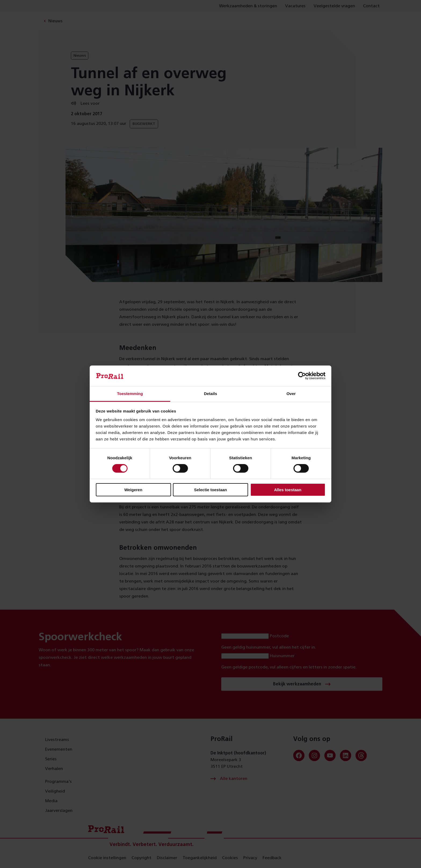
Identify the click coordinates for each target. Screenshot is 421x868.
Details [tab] (210, 394)
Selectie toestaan (211, 490)
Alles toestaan (288, 490)
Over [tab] (291, 394)
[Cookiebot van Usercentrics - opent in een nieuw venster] (302, 376)
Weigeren (133, 490)
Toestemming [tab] (130, 394)
